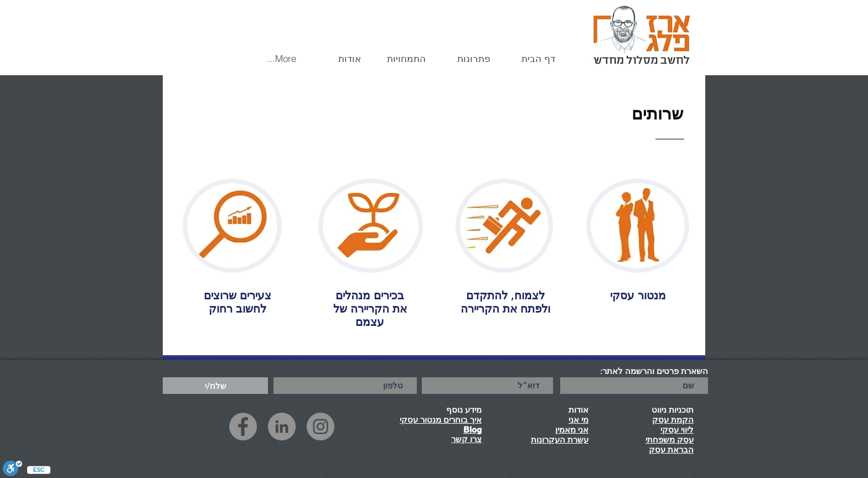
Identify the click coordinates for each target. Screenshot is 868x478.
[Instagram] (321, 427)
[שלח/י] (215, 386)
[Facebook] (243, 427)
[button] (466, 59)
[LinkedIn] (282, 427)
